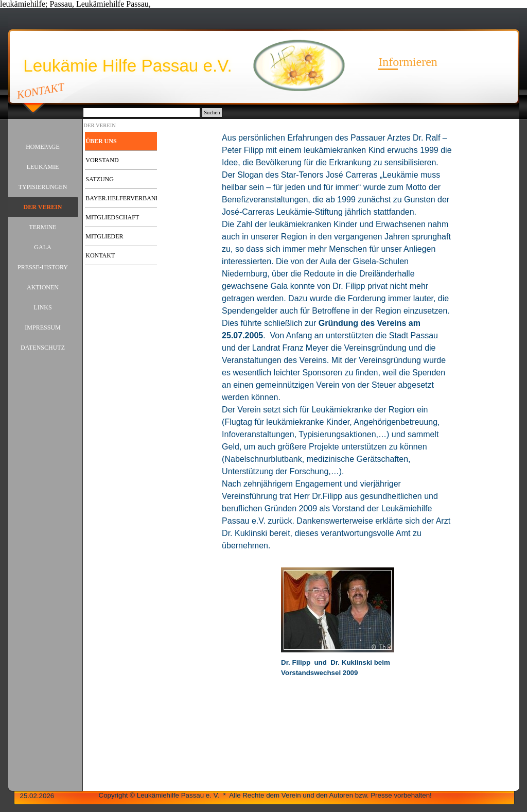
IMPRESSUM (42, 327)
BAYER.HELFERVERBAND (123, 198)
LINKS (42, 307)
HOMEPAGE (43, 147)
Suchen (212, 113)
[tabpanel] (338, 347)
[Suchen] (142, 113)
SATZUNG (100, 179)
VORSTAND (102, 160)
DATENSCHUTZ (43, 348)
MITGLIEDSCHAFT (112, 217)
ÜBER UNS (101, 141)
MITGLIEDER (104, 236)
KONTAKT (40, 91)
